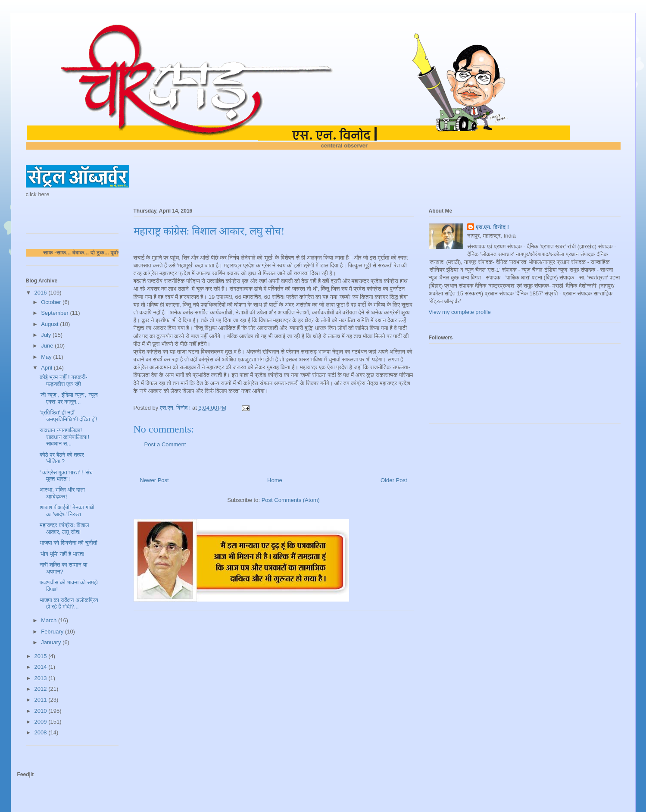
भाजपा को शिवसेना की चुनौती (69, 543)
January (52, 642)
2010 (42, 711)
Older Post (394, 480)
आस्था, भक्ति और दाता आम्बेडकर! (62, 493)
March (50, 620)
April (47, 368)
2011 (42, 700)
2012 (42, 689)
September (55, 313)
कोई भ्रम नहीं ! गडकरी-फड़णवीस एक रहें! (64, 381)
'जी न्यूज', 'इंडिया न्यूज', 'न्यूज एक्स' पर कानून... (69, 398)
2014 (42, 667)
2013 (42, 678)
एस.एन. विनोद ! (492, 227)
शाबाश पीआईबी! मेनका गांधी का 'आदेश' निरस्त (67, 511)
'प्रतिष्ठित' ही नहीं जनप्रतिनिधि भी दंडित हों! (69, 416)
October (52, 302)
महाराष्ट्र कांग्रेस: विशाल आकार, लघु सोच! (64, 528)
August (50, 324)
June (48, 346)
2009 (42, 722)
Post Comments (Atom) (291, 500)
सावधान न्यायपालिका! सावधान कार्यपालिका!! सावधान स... (64, 437)
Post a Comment (165, 444)
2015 (42, 656)
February (53, 632)
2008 (42, 732)
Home (275, 480)
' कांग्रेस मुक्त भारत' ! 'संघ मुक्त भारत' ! (66, 476)
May (47, 357)
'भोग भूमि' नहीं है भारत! (62, 554)
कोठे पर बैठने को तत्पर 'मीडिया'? (62, 458)
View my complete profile (460, 312)
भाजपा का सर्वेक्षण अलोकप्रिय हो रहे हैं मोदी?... (69, 604)
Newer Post (154, 480)
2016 (42, 293)
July (47, 335)
